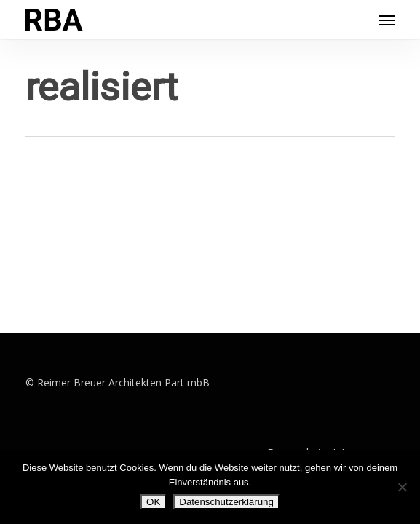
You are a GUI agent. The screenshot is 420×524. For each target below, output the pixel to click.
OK (153, 502)
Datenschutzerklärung (226, 502)
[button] (387, 20)
